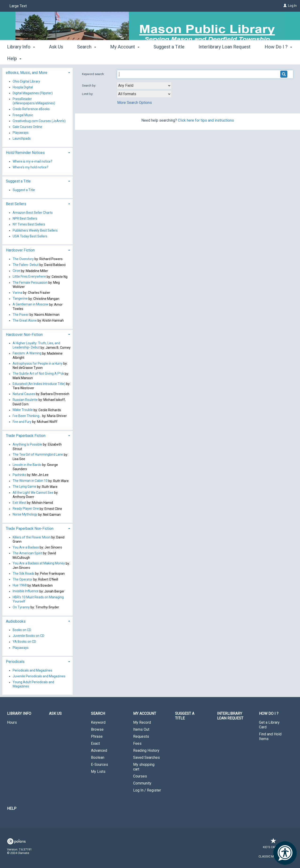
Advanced (99, 750)
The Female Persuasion (30, 283)
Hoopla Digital (23, 87)
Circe (16, 271)
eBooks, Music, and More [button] (27, 73)
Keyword (98, 722)
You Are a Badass (26, 547)
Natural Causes (24, 394)
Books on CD (22, 630)
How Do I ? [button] (269, 714)
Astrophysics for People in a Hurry (38, 363)
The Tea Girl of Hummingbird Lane (38, 455)
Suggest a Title (169, 58)
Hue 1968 (20, 585)
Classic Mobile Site (273, 856)
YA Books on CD (24, 642)
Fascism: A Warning (27, 353)
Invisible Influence (26, 591)
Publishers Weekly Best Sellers (35, 230)
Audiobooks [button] (16, 621)
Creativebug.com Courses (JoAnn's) (39, 121)
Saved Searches (146, 757)
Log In (292, 6)
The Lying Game (24, 487)
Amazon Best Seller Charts (33, 213)
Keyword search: (94, 74)
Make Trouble (23, 410)
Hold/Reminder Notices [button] (25, 153)
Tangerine (20, 299)
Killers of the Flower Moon (32, 537)
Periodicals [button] (15, 662)
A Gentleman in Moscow (31, 305)
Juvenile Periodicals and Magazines (39, 676)
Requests (141, 736)
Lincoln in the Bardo (27, 465)
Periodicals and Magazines (32, 670)
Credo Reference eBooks (31, 109)
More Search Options (135, 103)
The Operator (23, 579)
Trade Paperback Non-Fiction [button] (30, 528)
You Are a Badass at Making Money (39, 563)
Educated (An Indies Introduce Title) (39, 384)
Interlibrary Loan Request (225, 58)
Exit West (19, 503)
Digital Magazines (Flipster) (33, 93)
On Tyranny (21, 607)
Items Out (141, 729)
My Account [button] (125, 58)
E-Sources (99, 764)
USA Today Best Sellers (30, 236)
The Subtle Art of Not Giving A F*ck (38, 374)
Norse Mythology (25, 515)
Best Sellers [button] (16, 204)
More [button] (274, 58)
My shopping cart (144, 767)
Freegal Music (23, 115)
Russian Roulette (25, 400)
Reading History (146, 750)
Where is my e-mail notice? (32, 161)
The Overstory (23, 259)
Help (12, 808)
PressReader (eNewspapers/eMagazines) (34, 101)
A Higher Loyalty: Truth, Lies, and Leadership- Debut (36, 345)
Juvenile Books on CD (28, 636)
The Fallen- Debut (26, 265)
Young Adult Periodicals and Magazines (33, 684)
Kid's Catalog (274, 845)
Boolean (98, 757)
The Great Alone (25, 320)
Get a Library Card (269, 725)
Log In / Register (147, 790)
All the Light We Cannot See (33, 493)
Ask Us (56, 58)
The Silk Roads (24, 574)
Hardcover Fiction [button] (20, 250)
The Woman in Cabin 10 (30, 481)
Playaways (21, 133)
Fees (137, 743)
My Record (142, 722)
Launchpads (22, 139)
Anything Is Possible (27, 444)
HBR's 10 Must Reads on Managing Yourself (38, 599)
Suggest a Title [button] (18, 181)
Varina (17, 293)
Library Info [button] (21, 58)
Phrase (97, 736)
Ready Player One (26, 509)
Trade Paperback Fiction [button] (26, 436)
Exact (95, 743)
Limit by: (88, 94)
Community (142, 783)
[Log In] (285, 6)
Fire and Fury (22, 422)
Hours (12, 722)
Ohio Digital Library (26, 81)
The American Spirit (27, 553)
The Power (21, 315)
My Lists (98, 772)
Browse (97, 729)
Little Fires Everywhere (29, 277)
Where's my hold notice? (30, 167)
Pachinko (19, 475)
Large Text (18, 6)
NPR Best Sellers (25, 219)
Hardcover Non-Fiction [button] (24, 335)
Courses (140, 776)
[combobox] (144, 86)
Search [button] (86, 58)
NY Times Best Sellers (29, 225)
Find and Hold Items (270, 736)
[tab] (37, 72)
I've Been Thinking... (27, 416)
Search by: (89, 85)
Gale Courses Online (27, 127)
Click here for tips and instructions (206, 120)
